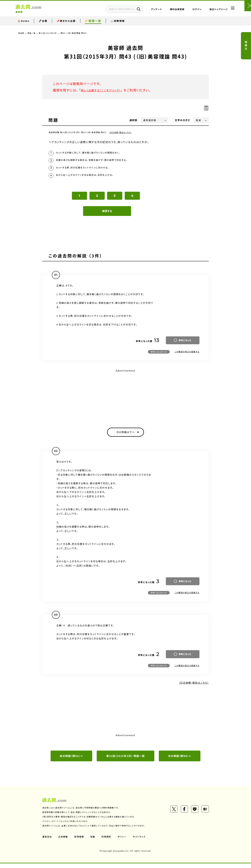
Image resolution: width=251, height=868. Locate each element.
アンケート (147, 10)
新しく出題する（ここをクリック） (104, 90)
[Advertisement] (125, 399)
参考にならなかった (159, 355)
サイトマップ (141, 841)
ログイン (187, 10)
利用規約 (108, 841)
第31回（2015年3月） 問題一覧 (125, 760)
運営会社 (47, 841)
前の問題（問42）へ (71, 760)
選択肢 (134, 120)
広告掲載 (64, 841)
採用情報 (80, 841)
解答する (107, 214)
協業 (94, 841)
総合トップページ (209, 10)
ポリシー (124, 841)
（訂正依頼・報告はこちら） (121, 132)
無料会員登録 (168, 10)
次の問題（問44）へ (180, 760)
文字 (182, 120)
